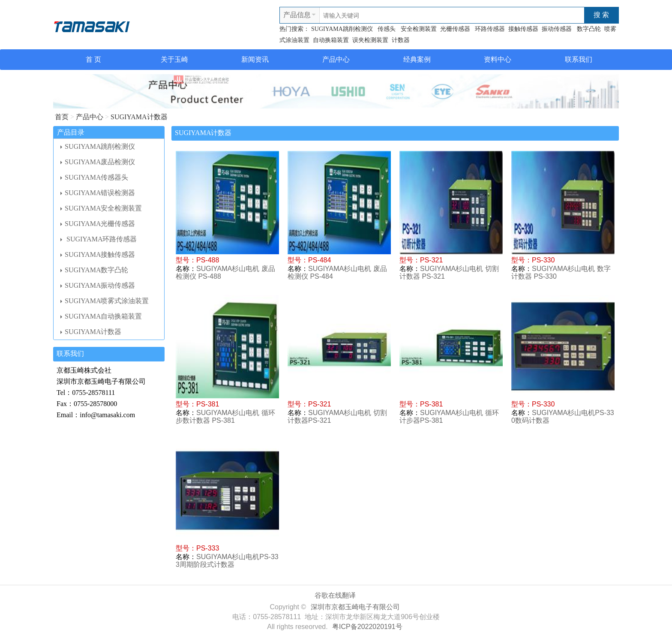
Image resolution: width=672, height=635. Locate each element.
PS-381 (208, 404)
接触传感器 (523, 29)
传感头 (386, 29)
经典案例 (417, 59)
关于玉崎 (174, 59)
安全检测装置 (418, 29)
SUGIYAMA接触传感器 (98, 254)
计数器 (401, 40)
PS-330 (543, 260)
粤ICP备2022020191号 (367, 627)
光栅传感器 (456, 29)
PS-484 (319, 260)
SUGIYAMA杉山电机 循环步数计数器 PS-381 (225, 417)
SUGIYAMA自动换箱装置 (101, 316)
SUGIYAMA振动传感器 (98, 285)
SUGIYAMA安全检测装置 (101, 208)
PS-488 (208, 260)
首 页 (93, 59)
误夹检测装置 (370, 40)
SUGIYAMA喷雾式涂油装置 (105, 301)
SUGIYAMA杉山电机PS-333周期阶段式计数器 (227, 561)
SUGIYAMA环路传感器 (99, 239)
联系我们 (579, 59)
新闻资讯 (255, 59)
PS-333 (208, 548)
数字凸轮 (589, 29)
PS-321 (431, 260)
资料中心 (498, 59)
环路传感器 (490, 29)
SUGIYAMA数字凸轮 (94, 270)
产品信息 (297, 15)
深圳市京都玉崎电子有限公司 (355, 607)
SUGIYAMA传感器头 (94, 177)
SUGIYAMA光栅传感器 (98, 224)
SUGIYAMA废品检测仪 (98, 162)
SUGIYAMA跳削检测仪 (342, 29)
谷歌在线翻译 (335, 595)
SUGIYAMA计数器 (139, 117)
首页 (62, 117)
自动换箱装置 (331, 40)
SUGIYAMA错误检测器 (98, 193)
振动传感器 (558, 29)
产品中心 (336, 59)
